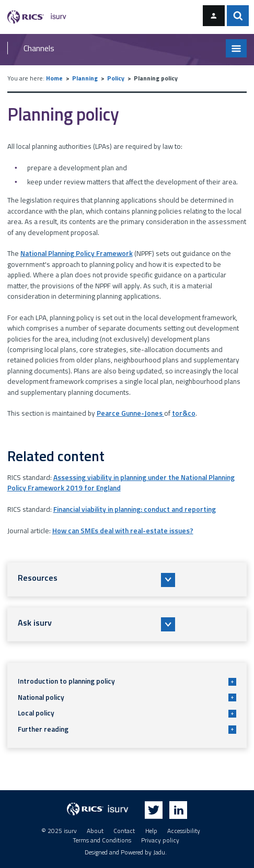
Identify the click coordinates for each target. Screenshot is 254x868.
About (95, 831)
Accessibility (184, 831)
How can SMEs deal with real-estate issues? (123, 531)
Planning (85, 78)
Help (151, 831)
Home (54, 78)
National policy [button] (127, 697)
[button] (127, 579)
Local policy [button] (127, 713)
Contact (124, 831)
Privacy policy (160, 840)
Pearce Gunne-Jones (130, 413)
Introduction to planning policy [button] (127, 681)
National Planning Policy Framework (77, 253)
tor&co (184, 413)
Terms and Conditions (102, 840)
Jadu (159, 852)
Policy (116, 78)
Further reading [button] (127, 729)
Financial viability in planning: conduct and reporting (135, 509)
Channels (39, 48)
